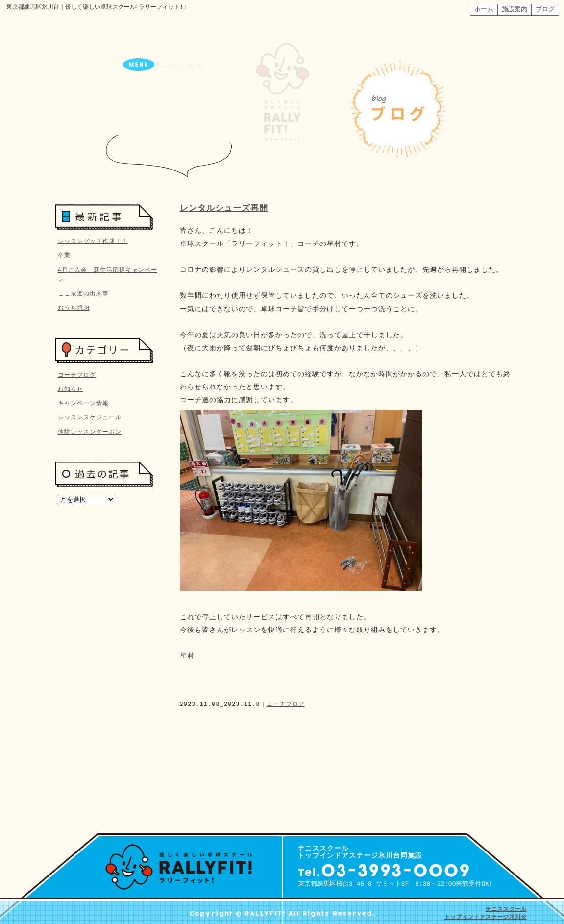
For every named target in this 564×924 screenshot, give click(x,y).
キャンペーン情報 (83, 402)
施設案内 (515, 9)
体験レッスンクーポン (90, 430)
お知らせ (71, 388)
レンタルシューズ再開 (224, 208)
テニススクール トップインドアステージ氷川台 (486, 913)
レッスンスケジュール (90, 416)
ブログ (545, 9)
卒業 (64, 255)
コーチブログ (286, 704)
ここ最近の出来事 (83, 293)
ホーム (484, 9)
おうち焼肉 (74, 307)
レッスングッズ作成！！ (93, 241)
